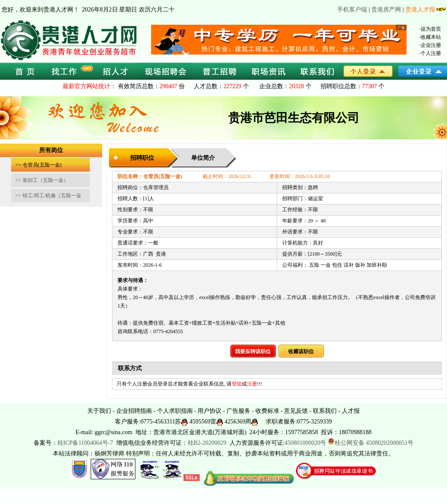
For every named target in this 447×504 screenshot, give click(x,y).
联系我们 (325, 411)
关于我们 (99, 411)
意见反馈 (296, 411)
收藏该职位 (301, 351)
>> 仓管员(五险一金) (39, 165)
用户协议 (209, 411)
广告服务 (238, 411)
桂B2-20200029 (208, 443)
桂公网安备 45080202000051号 (371, 443)
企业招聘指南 (134, 411)
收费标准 (267, 411)
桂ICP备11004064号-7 (85, 443)
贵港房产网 (386, 10)
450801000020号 (305, 443)
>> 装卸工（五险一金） (42, 180)
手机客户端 (352, 10)
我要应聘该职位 (253, 351)
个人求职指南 (175, 411)
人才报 (351, 411)
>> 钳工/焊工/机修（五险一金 (48, 196)
